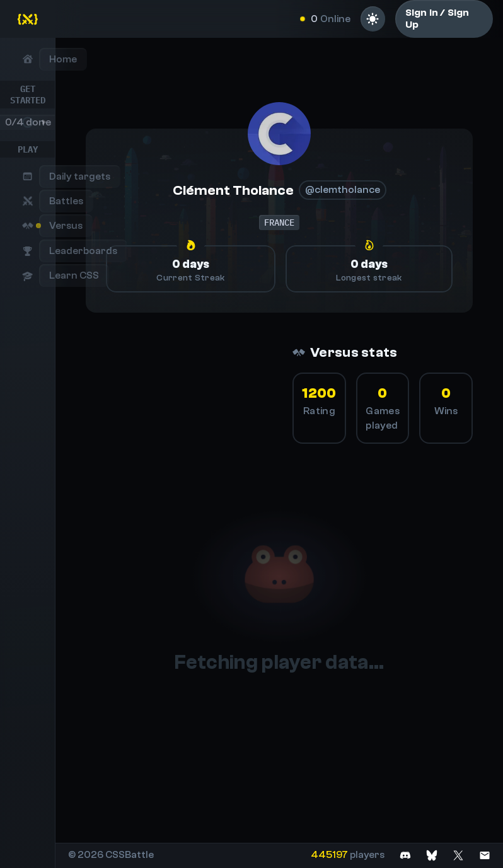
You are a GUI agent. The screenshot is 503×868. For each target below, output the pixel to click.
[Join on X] (458, 855)
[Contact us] (485, 855)
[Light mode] (373, 19)
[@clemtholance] (279, 134)
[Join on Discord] (405, 855)
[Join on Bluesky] (432, 855)
